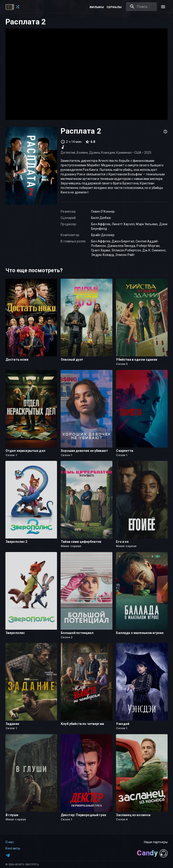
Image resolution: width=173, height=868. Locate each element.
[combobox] (141, 7)
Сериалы (114, 7)
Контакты (13, 848)
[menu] (163, 7)
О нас (10, 842)
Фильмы (97, 7)
